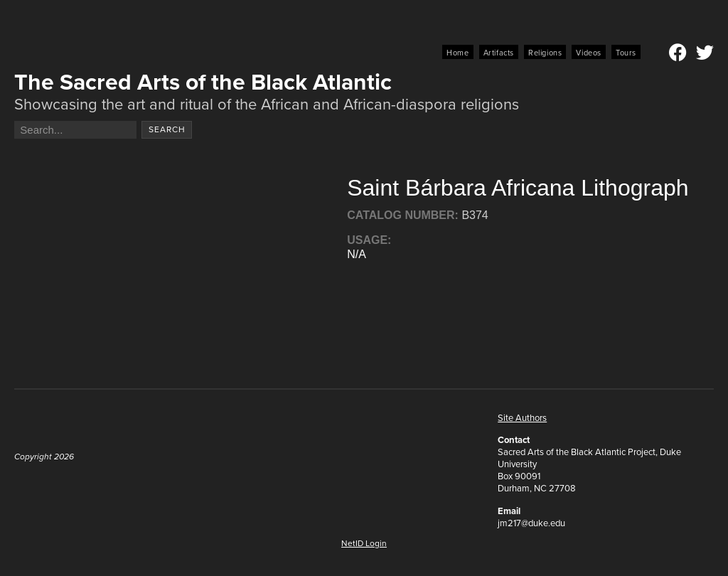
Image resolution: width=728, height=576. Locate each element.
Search (167, 129)
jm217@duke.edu (531, 523)
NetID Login (364, 543)
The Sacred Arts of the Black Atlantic (203, 82)
